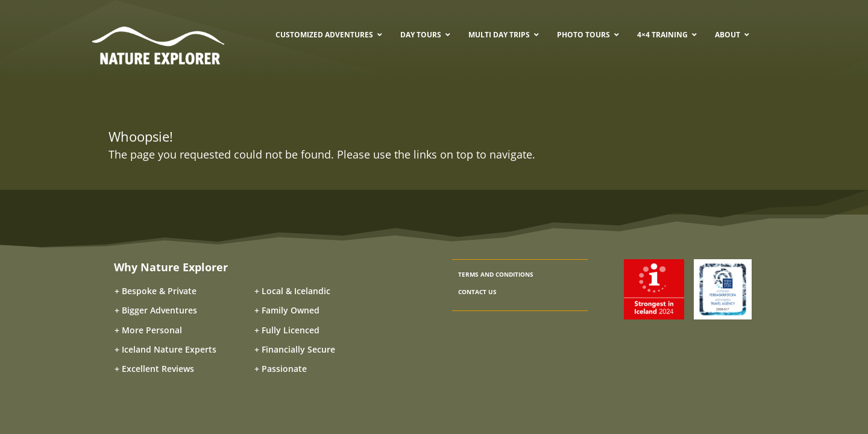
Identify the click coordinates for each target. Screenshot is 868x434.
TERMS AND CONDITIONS (496, 274)
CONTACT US (477, 292)
